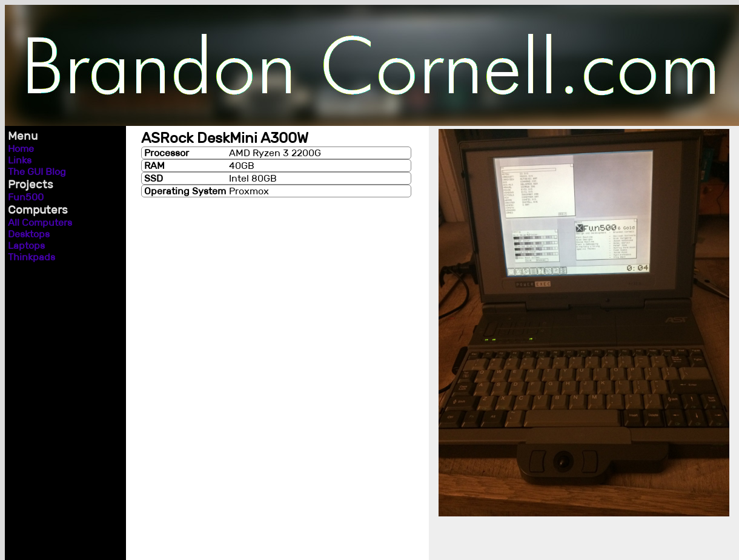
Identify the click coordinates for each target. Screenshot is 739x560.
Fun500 (26, 197)
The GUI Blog (37, 172)
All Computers (40, 222)
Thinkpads (31, 257)
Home (21, 149)
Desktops (29, 234)
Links (20, 160)
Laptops (26, 245)
